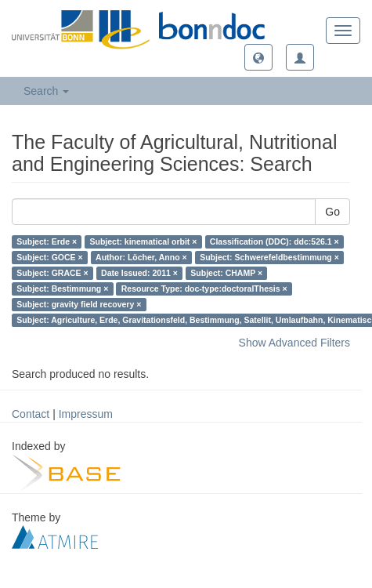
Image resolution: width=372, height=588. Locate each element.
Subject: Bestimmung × (62, 289)
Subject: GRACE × (52, 273)
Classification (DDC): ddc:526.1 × (274, 241)
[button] (258, 57)
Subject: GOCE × (49, 257)
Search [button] (46, 91)
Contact (31, 414)
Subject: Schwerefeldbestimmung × (269, 257)
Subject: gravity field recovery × (79, 304)
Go (332, 212)
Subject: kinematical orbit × (144, 241)
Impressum (86, 414)
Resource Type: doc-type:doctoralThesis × (204, 289)
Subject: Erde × (47, 241)
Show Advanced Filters (294, 343)
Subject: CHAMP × (226, 273)
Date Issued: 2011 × (139, 273)
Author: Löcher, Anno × (141, 257)
